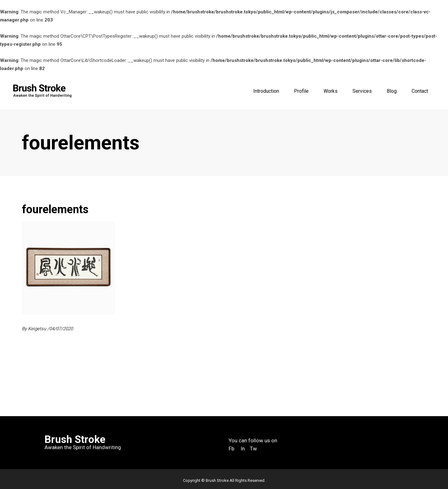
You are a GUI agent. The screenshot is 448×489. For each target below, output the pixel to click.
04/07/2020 (61, 329)
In (243, 449)
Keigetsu (38, 329)
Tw (254, 449)
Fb (231, 449)
